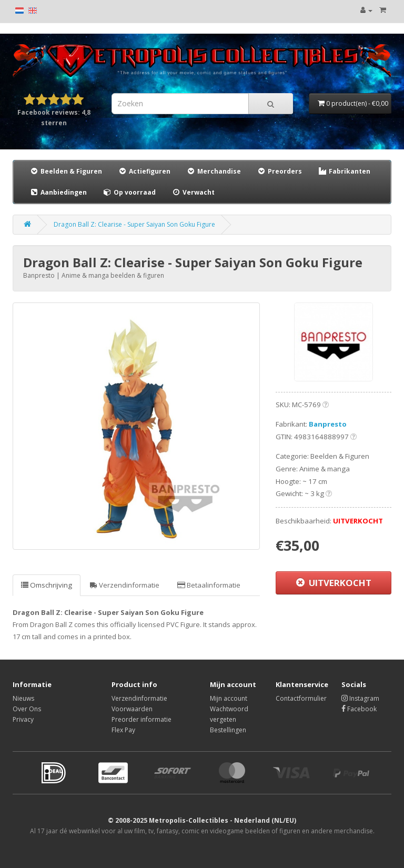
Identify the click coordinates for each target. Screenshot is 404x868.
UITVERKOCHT (334, 583)
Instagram (360, 698)
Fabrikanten (344, 171)
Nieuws (23, 698)
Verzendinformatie (125, 585)
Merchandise (214, 171)
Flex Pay (123, 730)
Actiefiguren (144, 171)
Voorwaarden (132, 709)
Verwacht (193, 192)
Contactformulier (301, 698)
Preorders (279, 171)
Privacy (23, 719)
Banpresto (328, 424)
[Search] (271, 104)
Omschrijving (47, 585)
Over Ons (27, 709)
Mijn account (229, 698)
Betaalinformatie (209, 585)
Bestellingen (228, 730)
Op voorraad (129, 192)
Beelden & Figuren (66, 171)
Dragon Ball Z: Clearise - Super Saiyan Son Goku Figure (134, 224)
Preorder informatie (142, 719)
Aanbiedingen (59, 192)
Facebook (359, 709)
